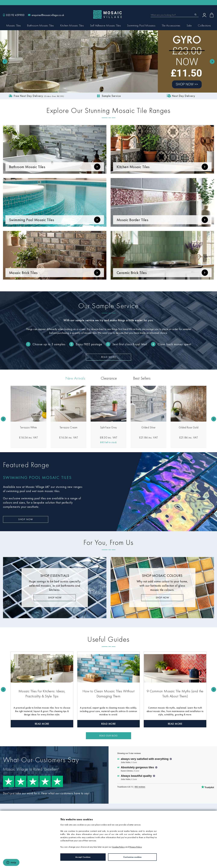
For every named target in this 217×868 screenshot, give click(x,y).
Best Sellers (142, 378)
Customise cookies (132, 857)
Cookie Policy (118, 847)
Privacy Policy (136, 847)
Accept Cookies (83, 857)
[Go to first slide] (212, 61)
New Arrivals (75, 378)
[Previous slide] (5, 61)
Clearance (109, 378)
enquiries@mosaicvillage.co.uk (48, 15)
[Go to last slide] (3, 419)
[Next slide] (214, 419)
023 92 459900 (15, 15)
